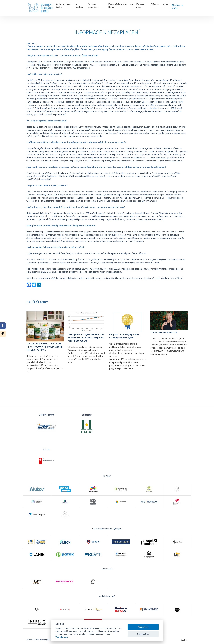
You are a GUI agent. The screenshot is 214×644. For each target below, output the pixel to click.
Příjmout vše (143, 627)
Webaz (184, 640)
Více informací (62, 637)
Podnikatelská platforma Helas (120, 5)
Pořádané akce (141, 5)
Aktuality (155, 4)
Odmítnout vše (143, 634)
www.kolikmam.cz (59, 105)
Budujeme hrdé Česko (63, 5)
